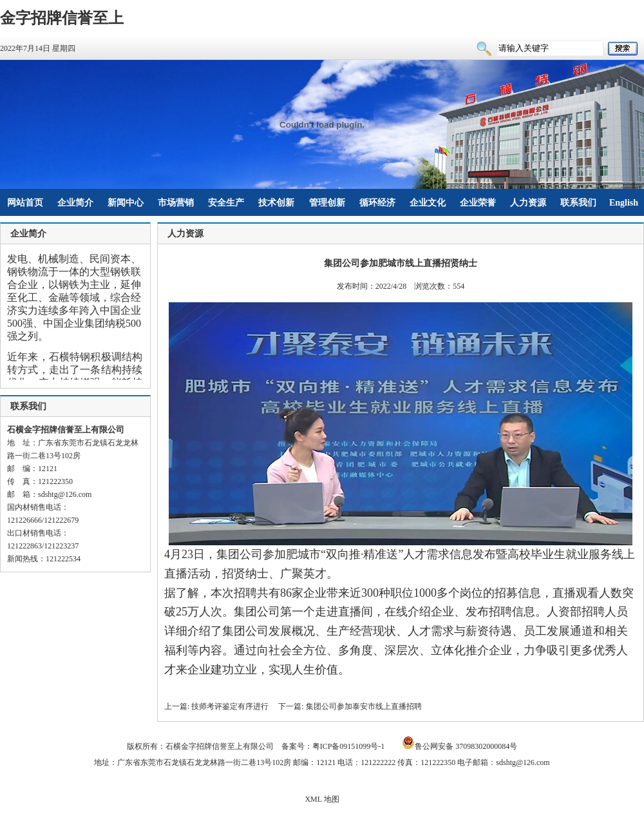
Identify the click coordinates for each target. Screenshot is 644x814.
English (624, 203)
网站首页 (25, 203)
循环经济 (377, 203)
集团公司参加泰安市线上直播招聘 (364, 706)
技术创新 (276, 203)
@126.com (75, 494)
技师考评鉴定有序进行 (230, 706)
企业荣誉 (478, 203)
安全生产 (226, 203)
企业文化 (428, 203)
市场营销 (176, 203)
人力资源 (528, 203)
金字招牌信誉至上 (62, 18)
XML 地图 (322, 799)
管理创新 (327, 203)
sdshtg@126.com (523, 762)
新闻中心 (126, 203)
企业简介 (75, 203)
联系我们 (578, 203)
